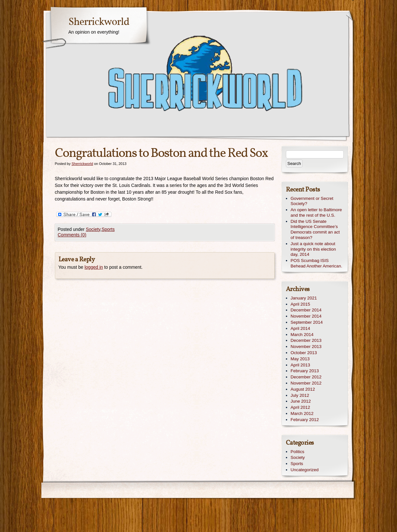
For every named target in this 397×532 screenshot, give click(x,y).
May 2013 (300, 359)
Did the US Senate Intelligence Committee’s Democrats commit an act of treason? (315, 229)
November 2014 (306, 316)
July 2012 (300, 395)
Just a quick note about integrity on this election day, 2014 (313, 249)
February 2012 (305, 420)
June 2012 (301, 401)
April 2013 (301, 365)
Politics (298, 452)
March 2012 (302, 413)
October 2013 (304, 353)
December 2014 (306, 310)
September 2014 (307, 322)
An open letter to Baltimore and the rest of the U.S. (316, 212)
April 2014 (301, 328)
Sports (108, 229)
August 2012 (303, 389)
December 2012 (306, 377)
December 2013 (306, 340)
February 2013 (305, 371)
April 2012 (301, 407)
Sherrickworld (99, 22)
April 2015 (301, 304)
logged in (94, 267)
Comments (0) (72, 235)
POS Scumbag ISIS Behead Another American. (317, 263)
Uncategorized (305, 470)
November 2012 (306, 383)
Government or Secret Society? (312, 201)
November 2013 (306, 347)
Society (93, 229)
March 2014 (302, 335)
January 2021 (304, 298)
